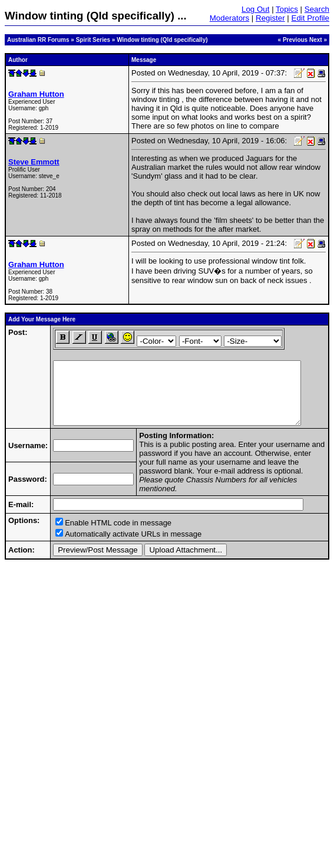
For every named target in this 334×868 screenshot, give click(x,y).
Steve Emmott (34, 162)
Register (270, 18)
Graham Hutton (36, 94)
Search (317, 9)
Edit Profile (310, 18)
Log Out (255, 9)
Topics (287, 9)
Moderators (229, 18)
